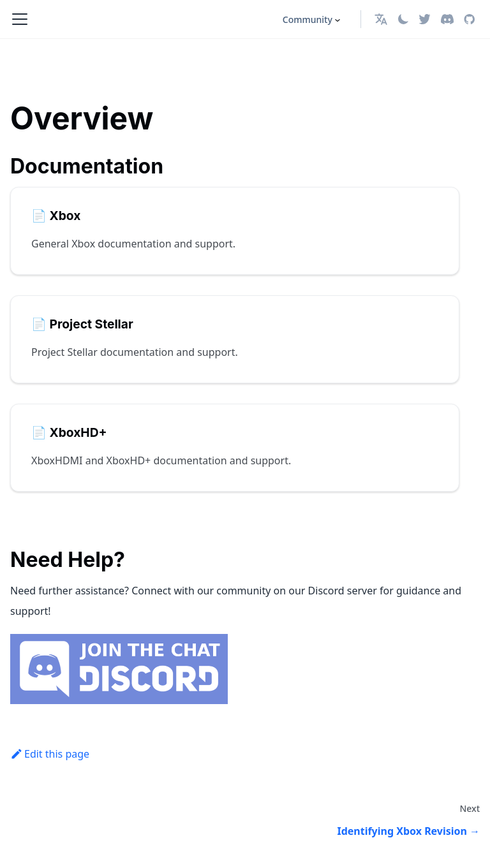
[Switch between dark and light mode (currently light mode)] (403, 19)
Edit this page (50, 754)
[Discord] (447, 19)
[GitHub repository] (469, 19)
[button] (381, 19)
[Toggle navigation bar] (20, 19)
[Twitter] (425, 19)
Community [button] (308, 19)
